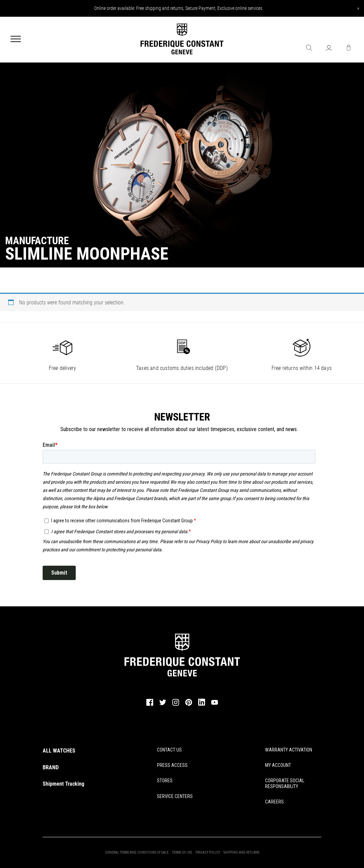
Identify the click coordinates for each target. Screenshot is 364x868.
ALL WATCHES (59, 751)
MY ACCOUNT (278, 765)
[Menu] (16, 40)
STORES (165, 781)
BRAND (51, 767)
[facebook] (150, 705)
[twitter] (163, 704)
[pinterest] (189, 705)
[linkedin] (202, 705)
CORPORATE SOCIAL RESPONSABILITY (285, 783)
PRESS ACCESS (172, 765)
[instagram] (176, 705)
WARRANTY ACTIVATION (289, 750)
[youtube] (215, 704)
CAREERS (274, 802)
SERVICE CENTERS (175, 796)
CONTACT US (169, 750)
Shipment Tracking (63, 784)
